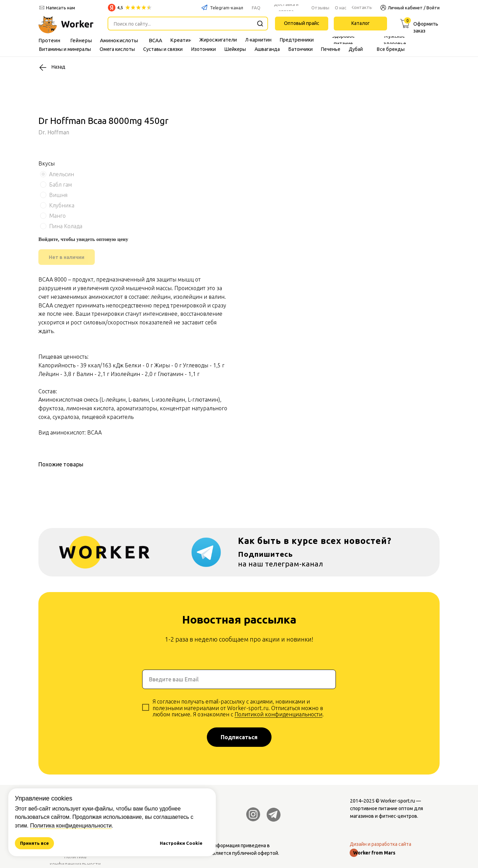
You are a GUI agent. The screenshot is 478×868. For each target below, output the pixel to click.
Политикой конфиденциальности (278, 714)
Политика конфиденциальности (71, 826)
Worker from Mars (374, 853)
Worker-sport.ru (398, 801)
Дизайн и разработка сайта (380, 844)
